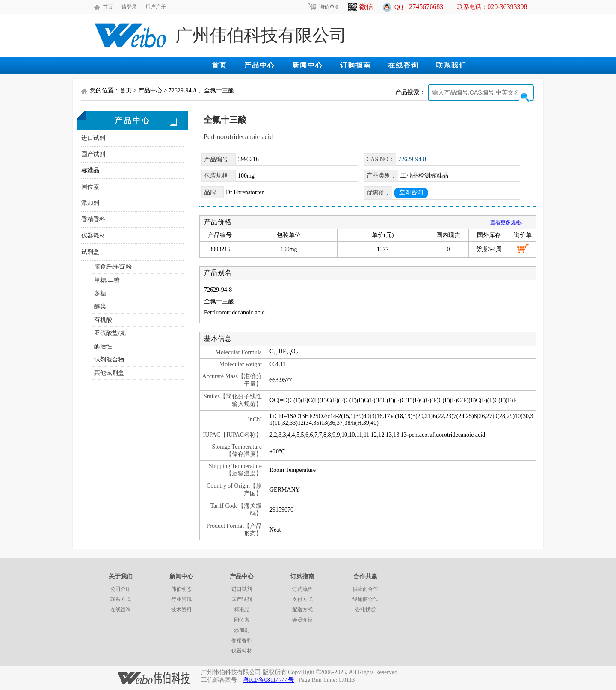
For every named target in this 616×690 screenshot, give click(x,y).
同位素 (90, 187)
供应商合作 (365, 589)
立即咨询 (411, 192)
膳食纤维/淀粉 (113, 267)
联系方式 (121, 599)
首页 (108, 7)
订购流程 (302, 589)
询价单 (323, 7)
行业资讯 (181, 599)
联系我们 (451, 65)
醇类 (100, 307)
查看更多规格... (508, 222)
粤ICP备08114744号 (268, 680)
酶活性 (103, 346)
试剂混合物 (109, 360)
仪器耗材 (93, 235)
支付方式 (302, 599)
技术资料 (181, 610)
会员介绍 (302, 620)
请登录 (129, 7)
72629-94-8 (412, 159)
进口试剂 (93, 138)
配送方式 (302, 610)
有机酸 (103, 320)
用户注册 (156, 7)
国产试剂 (93, 154)
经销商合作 (365, 599)
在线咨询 (403, 65)
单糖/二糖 (107, 280)
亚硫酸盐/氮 (110, 333)
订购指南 (355, 65)
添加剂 (90, 203)
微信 (361, 7)
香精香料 (93, 219)
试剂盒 (90, 252)
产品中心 (260, 65)
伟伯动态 (181, 589)
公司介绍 (121, 589)
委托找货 (365, 610)
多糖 (100, 293)
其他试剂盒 (109, 373)
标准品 (90, 170)
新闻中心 (308, 65)
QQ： (419, 7)
